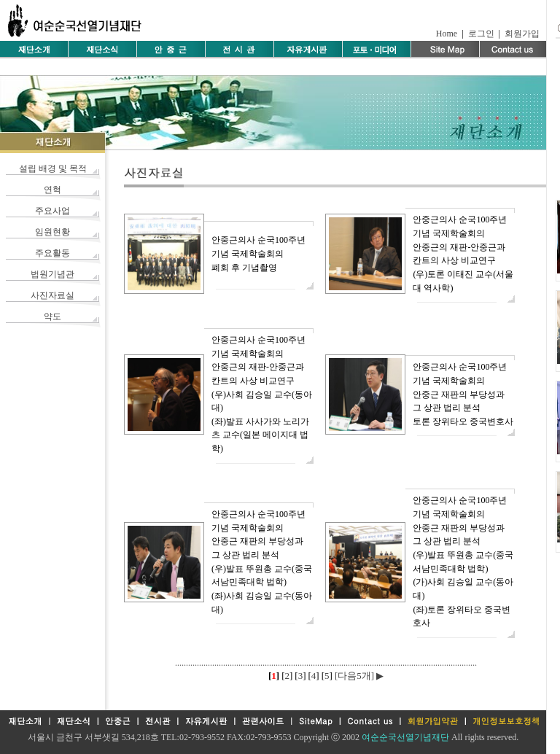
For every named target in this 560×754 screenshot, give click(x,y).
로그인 (481, 34)
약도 (52, 316)
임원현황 (52, 232)
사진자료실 (52, 295)
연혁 (52, 190)
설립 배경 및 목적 (53, 168)
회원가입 (522, 34)
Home (447, 34)
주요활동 (52, 253)
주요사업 (52, 211)
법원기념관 (52, 274)
